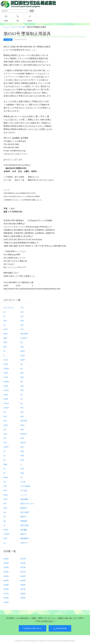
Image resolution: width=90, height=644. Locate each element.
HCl (5, 503)
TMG (22, 456)
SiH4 (22, 438)
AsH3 (6, 334)
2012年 (23, 567)
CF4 (5, 416)
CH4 (5, 421)
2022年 (6, 572)
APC (5, 321)
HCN (5, 508)
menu (30, 19)
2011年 (23, 572)
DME (5, 464)
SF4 (22, 412)
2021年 (6, 576)
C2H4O (6, 368)
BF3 (5, 347)
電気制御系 (24, 538)
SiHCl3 (23, 442)
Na (21, 364)
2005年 (23, 598)
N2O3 (23, 351)
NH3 (22, 377)
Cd (5, 412)
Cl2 (5, 429)
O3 (22, 399)
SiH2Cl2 (23, 434)
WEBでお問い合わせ (33, 628)
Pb (21, 403)
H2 (5, 482)
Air (5, 312)
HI (4, 525)
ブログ (13, 27)
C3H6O (6, 382)
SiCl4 (22, 425)
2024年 (6, 563)
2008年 (23, 585)
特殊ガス (24, 516)
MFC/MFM (24, 334)
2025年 (6, 559)
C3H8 (6, 386)
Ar (4, 325)
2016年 (6, 598)
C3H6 (6, 377)
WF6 (22, 473)
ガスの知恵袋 (25, 486)
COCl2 (6, 447)
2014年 (23, 559)
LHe (22, 312)
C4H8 (6, 399)
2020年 (6, 580)
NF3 (22, 373)
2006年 (23, 593)
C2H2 (6, 360)
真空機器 (24, 530)
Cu (5, 456)
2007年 (23, 589)
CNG (5, 434)
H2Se (6, 495)
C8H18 (6, 408)
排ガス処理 (24, 512)
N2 (21, 342)
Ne (21, 368)
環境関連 (24, 521)
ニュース (24, 495)
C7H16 (6, 403)
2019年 (6, 585)
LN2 (22, 316)
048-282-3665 (60, 628)
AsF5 (5, 329)
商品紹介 (24, 508)
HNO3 (6, 530)
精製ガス (24, 534)
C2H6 (6, 373)
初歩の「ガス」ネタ (27, 503)
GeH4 (6, 477)
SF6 (22, 416)
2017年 (6, 593)
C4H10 (6, 390)
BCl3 (5, 342)
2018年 (6, 589)
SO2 (22, 447)
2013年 (23, 563)
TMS (22, 460)
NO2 (22, 386)
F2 (4, 469)
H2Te (5, 499)
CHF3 (6, 425)
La (4, 543)
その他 (23, 482)
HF (5, 516)
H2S (5, 490)
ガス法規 (21, 27)
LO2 (22, 325)
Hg (5, 521)
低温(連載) (24, 499)
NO (22, 382)
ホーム (6, 27)
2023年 (6, 567)
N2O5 (23, 360)
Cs (5, 451)
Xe (21, 477)
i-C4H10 (7, 534)
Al (4, 316)
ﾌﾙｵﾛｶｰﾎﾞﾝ (24, 543)
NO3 (22, 390)
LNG (22, 321)
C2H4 (6, 364)
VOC (22, 469)
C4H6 (6, 395)
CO (5, 438)
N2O (22, 347)
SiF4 (22, 429)
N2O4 (23, 355)
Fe (4, 473)
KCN (5, 538)
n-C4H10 (24, 338)
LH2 (22, 307)
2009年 (23, 580)
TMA (22, 451)
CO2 (5, 442)
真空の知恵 (24, 525)
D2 (5, 460)
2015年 (6, 602)
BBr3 (5, 338)
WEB (6, 19)
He (5, 512)
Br (4, 351)
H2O (5, 486)
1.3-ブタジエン (9, 307)
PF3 (22, 408)
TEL (18, 19)
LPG (22, 329)
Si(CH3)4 (24, 421)
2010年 (23, 576)
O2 (22, 395)
